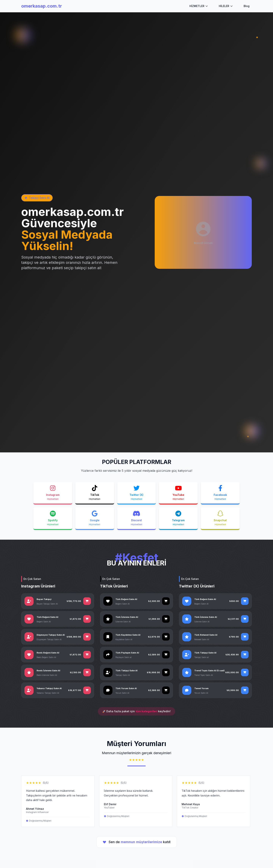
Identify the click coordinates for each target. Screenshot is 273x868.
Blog (247, 6)
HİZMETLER (199, 6)
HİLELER (226, 6)
